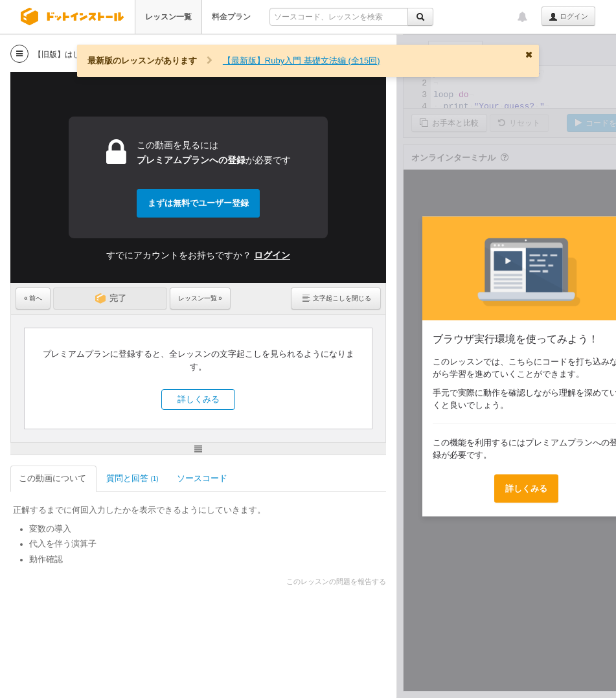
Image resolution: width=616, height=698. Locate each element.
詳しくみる (199, 399)
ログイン (568, 17)
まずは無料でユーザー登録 (198, 203)
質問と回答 (132, 478)
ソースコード (203, 478)
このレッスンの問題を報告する (336, 581)
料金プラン (231, 17)
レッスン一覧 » (200, 298)
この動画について (53, 478)
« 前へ (33, 298)
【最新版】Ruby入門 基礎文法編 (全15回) (302, 61)
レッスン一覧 (168, 17)
